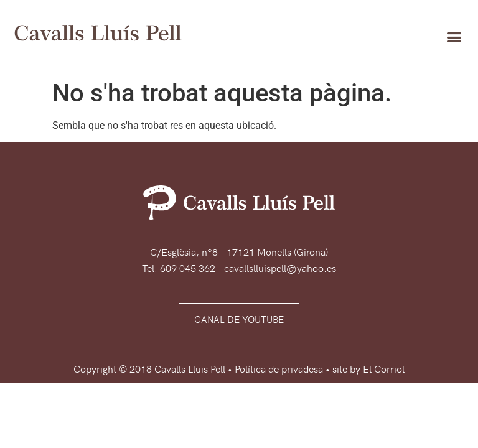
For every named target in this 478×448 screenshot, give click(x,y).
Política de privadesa (279, 368)
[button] (454, 37)
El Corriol (384, 368)
